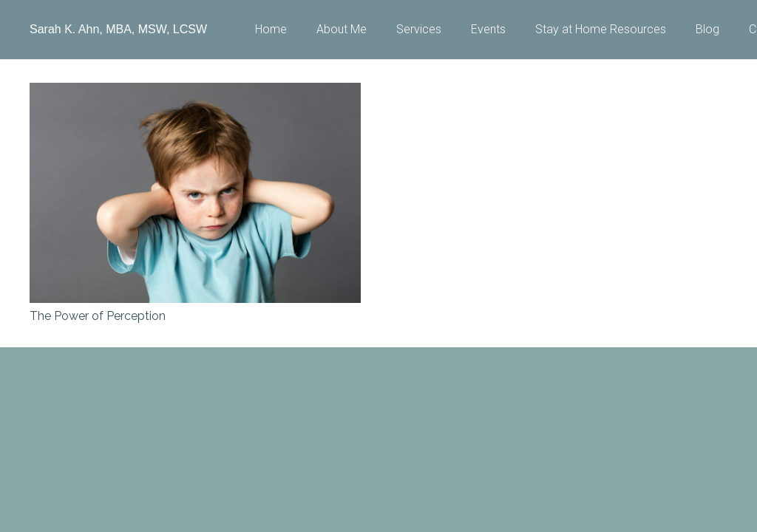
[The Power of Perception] (195, 93)
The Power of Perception (98, 316)
